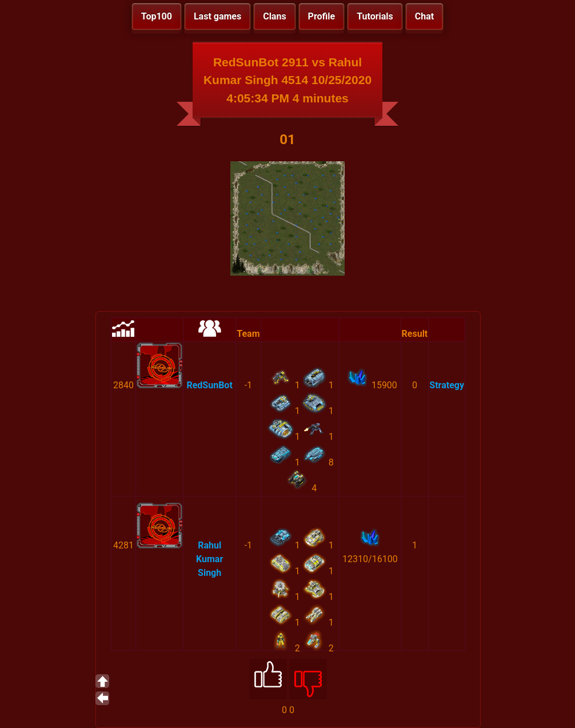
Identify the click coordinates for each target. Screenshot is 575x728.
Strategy (447, 385)
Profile (322, 16)
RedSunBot (209, 385)
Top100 (157, 16)
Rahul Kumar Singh (209, 559)
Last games (217, 16)
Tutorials (375, 16)
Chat (424, 16)
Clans (274, 16)
